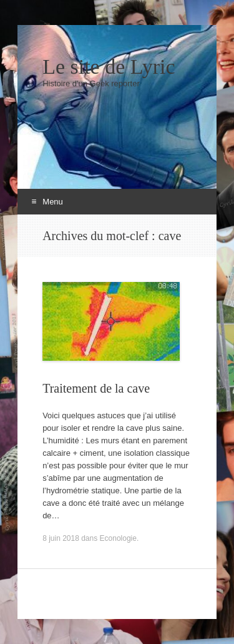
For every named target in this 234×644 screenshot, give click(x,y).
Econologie (118, 538)
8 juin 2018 (61, 538)
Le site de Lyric (109, 67)
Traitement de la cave (96, 388)
